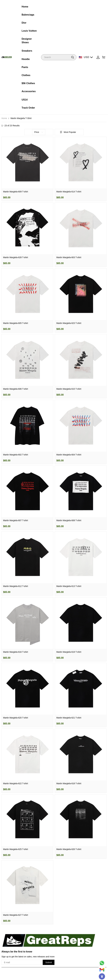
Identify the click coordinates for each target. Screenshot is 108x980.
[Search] (59, 57)
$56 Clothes (28, 83)
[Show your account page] (98, 57)
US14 (25, 100)
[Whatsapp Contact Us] (102, 963)
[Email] (102, 970)
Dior (24, 23)
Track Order (28, 108)
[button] (73, 57)
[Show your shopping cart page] (104, 57)
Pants (25, 67)
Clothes (26, 75)
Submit (49, 962)
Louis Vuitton (29, 31)
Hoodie (26, 59)
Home (25, 7)
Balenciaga (28, 15)
